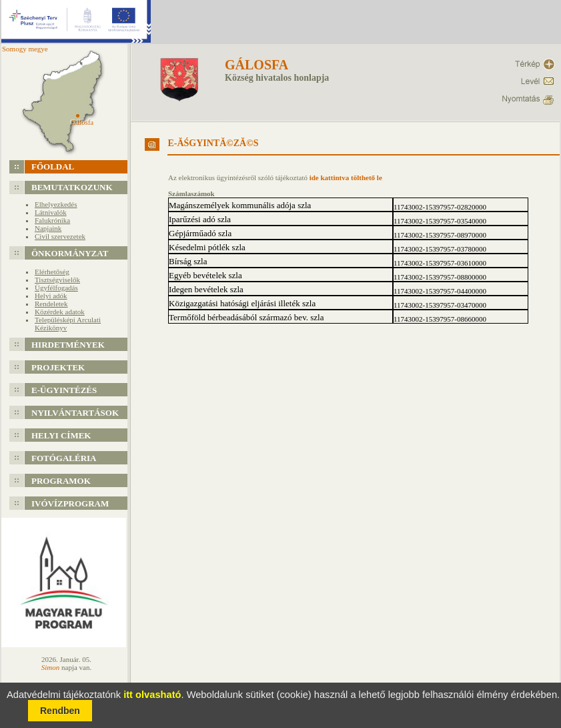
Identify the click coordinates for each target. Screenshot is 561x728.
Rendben (60, 711)
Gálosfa (256, 65)
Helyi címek (61, 435)
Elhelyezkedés (56, 204)
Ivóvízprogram (70, 503)
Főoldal (53, 166)
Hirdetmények (68, 345)
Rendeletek (51, 304)
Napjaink (48, 228)
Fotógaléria (64, 458)
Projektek (58, 367)
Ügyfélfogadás (56, 288)
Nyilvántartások (75, 413)
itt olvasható (152, 695)
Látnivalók (51, 212)
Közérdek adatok (60, 312)
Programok (61, 481)
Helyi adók (51, 296)
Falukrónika (52, 220)
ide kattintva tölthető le (346, 177)
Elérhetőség (52, 272)
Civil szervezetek (60, 236)
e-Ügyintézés (64, 390)
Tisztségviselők (57, 280)
